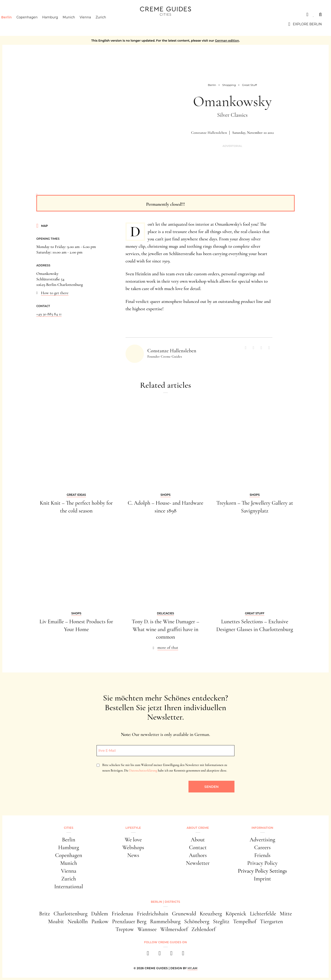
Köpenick (236, 914)
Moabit (56, 922)
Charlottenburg (70, 914)
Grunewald (184, 914)
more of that (168, 647)
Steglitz (221, 922)
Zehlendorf (204, 929)
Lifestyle (133, 828)
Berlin (14, 24)
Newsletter (198, 863)
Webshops (133, 848)
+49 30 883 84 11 (49, 314)
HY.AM (193, 968)
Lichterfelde (263, 914)
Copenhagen (35, 24)
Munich (77, 24)
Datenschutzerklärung (143, 771)
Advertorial (232, 146)
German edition (227, 40)
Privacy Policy (263, 863)
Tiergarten (271, 922)
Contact (198, 848)
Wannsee (147, 929)
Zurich (109, 24)
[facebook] (148, 955)
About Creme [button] (198, 828)
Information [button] (262, 828)
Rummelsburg (165, 922)
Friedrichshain (153, 914)
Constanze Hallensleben (209, 133)
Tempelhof (245, 922)
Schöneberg (197, 922)
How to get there (55, 293)
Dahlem (99, 914)
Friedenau (123, 914)
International (69, 887)
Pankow (100, 922)
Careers (263, 848)
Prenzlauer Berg (129, 922)
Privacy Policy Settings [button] (262, 871)
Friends (262, 855)
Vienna (93, 24)
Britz (44, 914)
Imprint (262, 879)
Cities (15, 14)
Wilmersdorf (174, 929)
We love (133, 840)
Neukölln (78, 922)
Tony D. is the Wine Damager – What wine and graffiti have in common (165, 629)
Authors (198, 855)
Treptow (125, 929)
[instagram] (160, 955)
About (198, 840)
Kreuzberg (211, 914)
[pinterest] (171, 955)
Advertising (262, 840)
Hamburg (58, 24)
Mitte (286, 914)
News (133, 855)
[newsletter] (183, 955)
